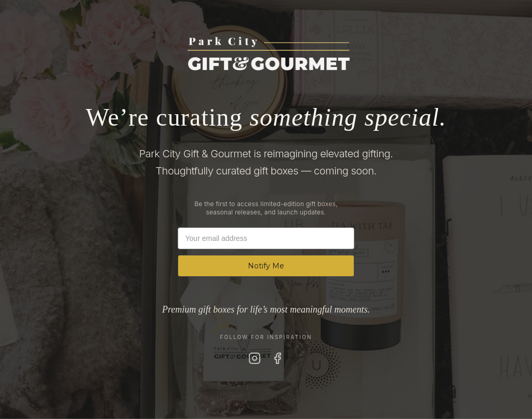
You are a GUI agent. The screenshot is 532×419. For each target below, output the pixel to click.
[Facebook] (277, 358)
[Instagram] (255, 358)
